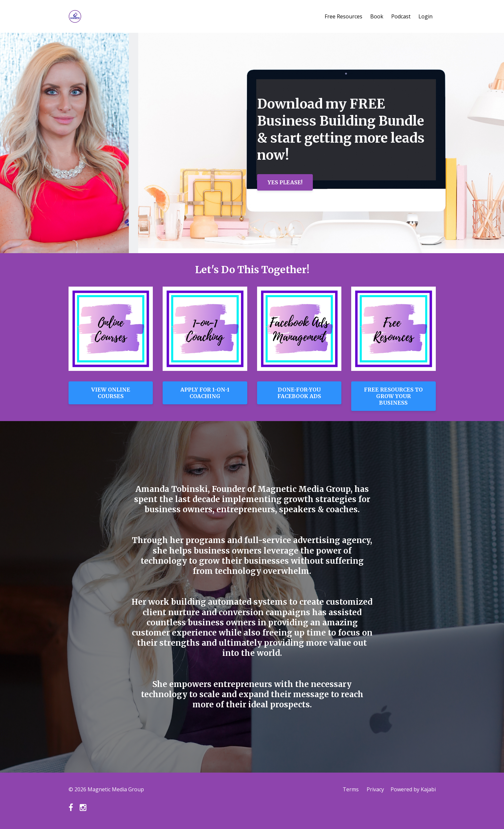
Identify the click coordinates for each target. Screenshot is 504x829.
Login (425, 16)
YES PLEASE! (285, 182)
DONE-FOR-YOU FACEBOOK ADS (299, 393)
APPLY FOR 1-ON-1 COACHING (205, 393)
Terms (351, 789)
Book (377, 16)
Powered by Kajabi (413, 789)
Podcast (401, 16)
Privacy (375, 789)
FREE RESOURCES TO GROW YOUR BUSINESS (393, 396)
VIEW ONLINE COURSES (111, 393)
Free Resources (343, 16)
